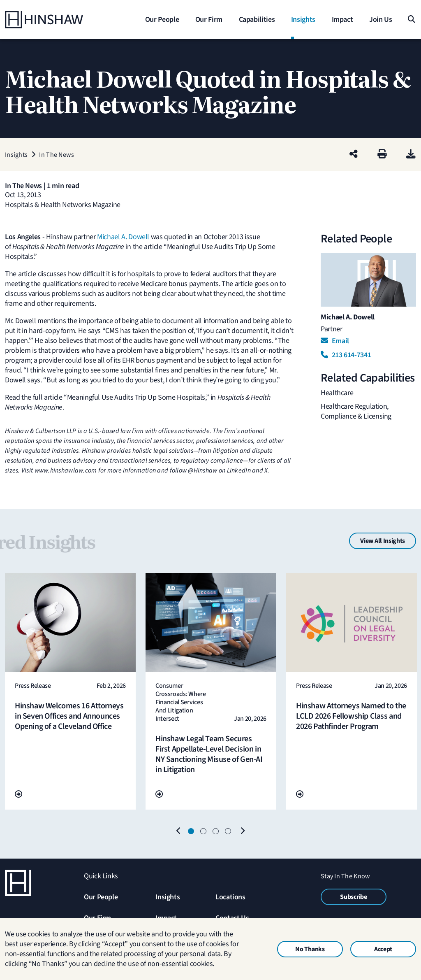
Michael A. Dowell (123, 237)
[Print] (382, 155)
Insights (168, 897)
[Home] (56, 20)
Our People (101, 897)
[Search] (411, 20)
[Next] (242, 831)
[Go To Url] (19, 795)
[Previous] (179, 831)
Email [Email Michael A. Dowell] (335, 341)
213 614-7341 (346, 355)
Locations (230, 897)
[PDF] (411, 155)
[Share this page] (354, 155)
